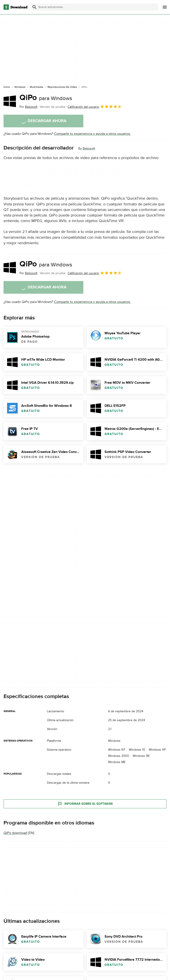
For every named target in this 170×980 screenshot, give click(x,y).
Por (28, 107)
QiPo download (15, 833)
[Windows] (20, 87)
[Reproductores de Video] (62, 87)
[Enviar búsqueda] (34, 7)
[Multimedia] (36, 87)
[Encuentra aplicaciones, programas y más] (95, 7)
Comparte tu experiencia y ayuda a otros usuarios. (92, 134)
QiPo (46, 98)
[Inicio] (7, 87)
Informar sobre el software (85, 804)
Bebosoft (89, 149)
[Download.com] (15, 7)
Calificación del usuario (95, 106)
